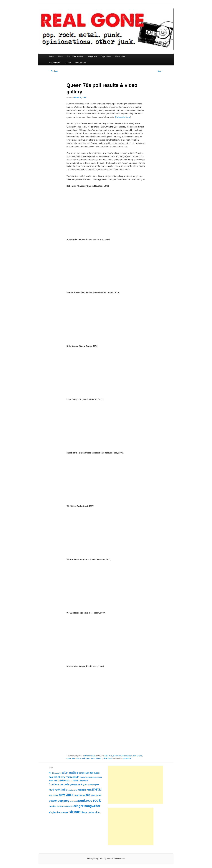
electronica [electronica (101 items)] (64, 781)
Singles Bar (92, 56)
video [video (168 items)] (98, 812)
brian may (108, 756)
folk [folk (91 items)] (74, 781)
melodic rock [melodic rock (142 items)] (85, 790)
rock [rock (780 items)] (97, 800)
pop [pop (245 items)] (88, 795)
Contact (68, 62)
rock (83, 758)
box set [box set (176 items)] (53, 777)
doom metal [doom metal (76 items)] (53, 781)
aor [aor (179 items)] (91, 773)
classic (116, 756)
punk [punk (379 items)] (82, 801)
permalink (127, 758)
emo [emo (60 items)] (71, 781)
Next (161, 71)
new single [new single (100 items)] (53, 795)
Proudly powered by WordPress (113, 859)
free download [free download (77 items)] (82, 781)
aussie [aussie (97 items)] (97, 773)
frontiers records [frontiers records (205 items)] (59, 784)
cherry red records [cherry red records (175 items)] (68, 777)
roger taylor (91, 758)
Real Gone (108, 758)
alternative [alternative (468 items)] (70, 772)
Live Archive (120, 56)
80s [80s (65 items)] (53, 773)
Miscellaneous (55, 62)
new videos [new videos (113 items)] (79, 795)
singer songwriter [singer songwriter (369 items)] (87, 806)
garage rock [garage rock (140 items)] (76, 784)
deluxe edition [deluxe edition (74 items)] (91, 777)
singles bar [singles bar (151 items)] (55, 812)
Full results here (123, 117)
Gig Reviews (106, 56)
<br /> (75, 734)
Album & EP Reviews (75, 56)
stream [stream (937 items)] (75, 812)
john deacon (137, 756)
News (61, 56)
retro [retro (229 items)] (89, 801)
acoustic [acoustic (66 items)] (58, 773)
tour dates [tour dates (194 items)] (88, 812)
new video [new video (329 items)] (66, 795)
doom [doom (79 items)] (99, 777)
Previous (53, 71)
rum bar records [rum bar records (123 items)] (57, 806)
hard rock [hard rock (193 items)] (54, 790)
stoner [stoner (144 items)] (65, 812)
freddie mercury (126, 756)
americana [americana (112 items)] (84, 773)
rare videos (77, 758)
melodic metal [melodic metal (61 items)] (72, 790)
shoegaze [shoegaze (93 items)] (69, 806)
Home (52, 56)
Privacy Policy (81, 62)
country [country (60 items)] (82, 777)
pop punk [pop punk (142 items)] (96, 795)
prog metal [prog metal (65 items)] (74, 801)
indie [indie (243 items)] (64, 790)
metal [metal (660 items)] (97, 789)
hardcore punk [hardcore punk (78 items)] (93, 785)
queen (69, 758)
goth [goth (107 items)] (85, 784)
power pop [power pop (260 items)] (56, 801)
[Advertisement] (136, 785)
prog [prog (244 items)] (66, 801)
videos (99, 758)
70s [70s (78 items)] (50, 773)
